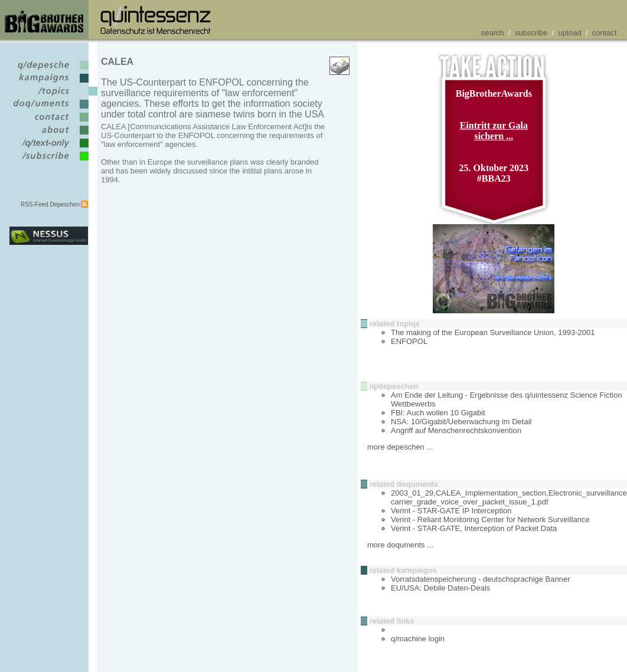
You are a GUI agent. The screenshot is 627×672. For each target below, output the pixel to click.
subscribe (531, 33)
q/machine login (418, 639)
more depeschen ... (400, 447)
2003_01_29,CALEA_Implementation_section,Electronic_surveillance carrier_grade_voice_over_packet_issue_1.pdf (509, 497)
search (493, 33)
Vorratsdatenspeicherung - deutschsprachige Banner (481, 579)
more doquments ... (400, 545)
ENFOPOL (409, 341)
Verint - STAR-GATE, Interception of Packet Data (474, 528)
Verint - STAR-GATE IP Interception (451, 511)
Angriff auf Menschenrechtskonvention (456, 430)
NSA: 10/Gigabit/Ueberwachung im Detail (461, 422)
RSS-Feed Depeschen (50, 204)
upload (570, 33)
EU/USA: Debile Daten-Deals (440, 588)
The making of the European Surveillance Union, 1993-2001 (493, 332)
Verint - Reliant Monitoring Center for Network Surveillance (490, 519)
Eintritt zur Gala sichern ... (494, 131)
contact (605, 33)
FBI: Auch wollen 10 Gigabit (438, 413)
